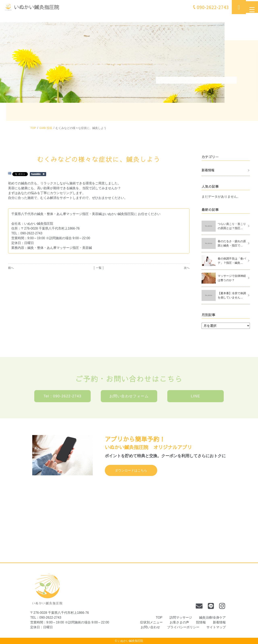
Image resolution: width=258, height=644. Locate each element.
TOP (33, 128)
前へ (11, 268)
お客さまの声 (179, 622)
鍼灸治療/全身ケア (212, 618)
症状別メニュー (151, 622)
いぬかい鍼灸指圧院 (130, 641)
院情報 (201, 622)
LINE (196, 396)
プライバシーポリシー (183, 627)
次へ (187, 268)
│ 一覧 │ (99, 268)
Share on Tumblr (38, 174)
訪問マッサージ (181, 618)
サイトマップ (216, 627)
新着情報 (208, 170)
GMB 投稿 (46, 128)
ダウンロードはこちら (131, 470)
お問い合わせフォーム (129, 396)
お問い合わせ (150, 627)
